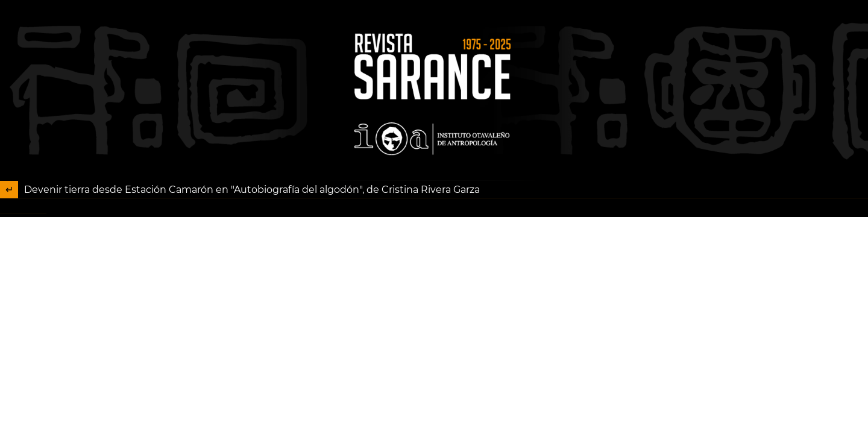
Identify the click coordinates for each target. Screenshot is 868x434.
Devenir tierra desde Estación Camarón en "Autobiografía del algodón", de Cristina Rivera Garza (252, 190)
